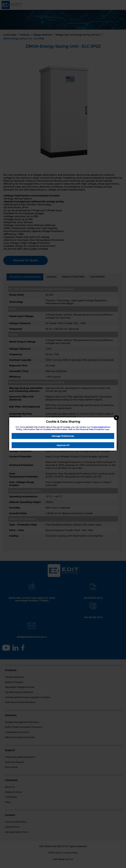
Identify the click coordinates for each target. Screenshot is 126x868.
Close (116, 418)
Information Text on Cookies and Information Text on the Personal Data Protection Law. (66, 429)
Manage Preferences (63, 436)
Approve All (63, 445)
